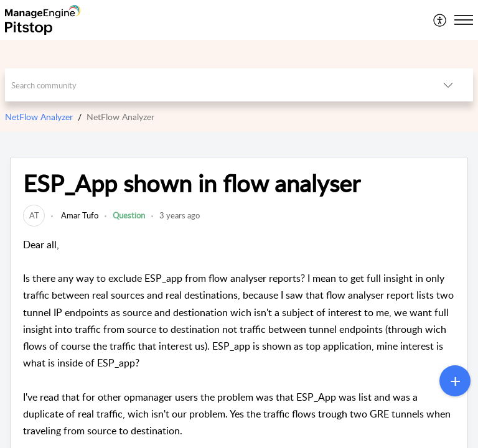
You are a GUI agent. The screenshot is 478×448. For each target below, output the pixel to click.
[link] (34, 215)
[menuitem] (440, 20)
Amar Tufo (79, 215)
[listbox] (448, 85)
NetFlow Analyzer (39, 117)
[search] (214, 85)
